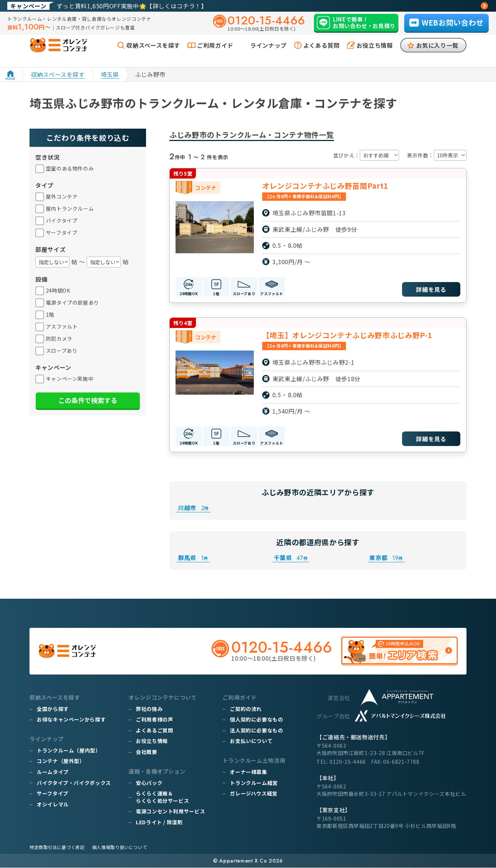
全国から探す (53, 709)
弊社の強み (149, 709)
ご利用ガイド (215, 54)
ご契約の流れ (246, 709)
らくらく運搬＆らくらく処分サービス (162, 797)
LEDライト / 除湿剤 (159, 822)
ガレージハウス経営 (254, 794)
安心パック (149, 783)
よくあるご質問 (154, 731)
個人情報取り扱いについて (120, 847)
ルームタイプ (53, 772)
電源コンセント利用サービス (170, 812)
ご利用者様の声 (154, 720)
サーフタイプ (53, 794)
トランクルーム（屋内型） (69, 751)
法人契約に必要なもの (256, 731)
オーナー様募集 (248, 772)
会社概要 (147, 752)
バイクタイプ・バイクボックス (74, 783)
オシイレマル (53, 805)
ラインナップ (268, 54)
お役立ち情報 (375, 54)
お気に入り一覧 (437, 54)
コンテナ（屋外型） (61, 761)
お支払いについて (251, 741)
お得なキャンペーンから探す (71, 720)
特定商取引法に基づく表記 (57, 847)
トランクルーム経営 (254, 783)
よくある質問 (322, 54)
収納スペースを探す (153, 54)
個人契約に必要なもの (256, 720)
